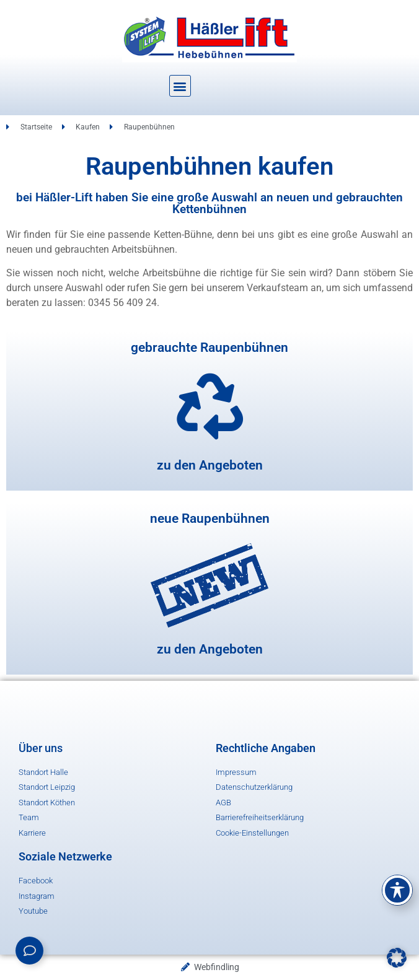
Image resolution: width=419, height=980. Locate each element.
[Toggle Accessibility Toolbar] (397, 890)
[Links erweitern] (29, 951)
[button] (180, 86)
